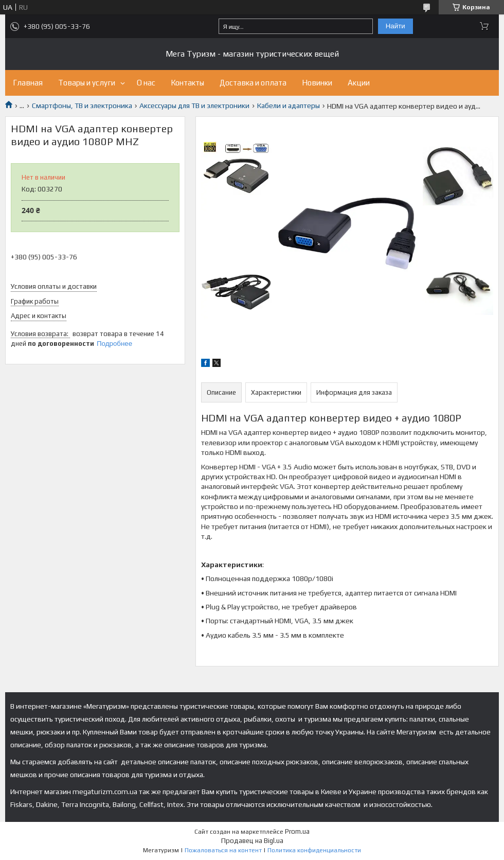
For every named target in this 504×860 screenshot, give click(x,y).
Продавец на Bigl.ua (252, 841)
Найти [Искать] (395, 26)
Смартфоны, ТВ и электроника (82, 106)
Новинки (317, 83)
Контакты (187, 83)
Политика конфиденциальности (314, 850)
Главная (28, 83)
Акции (359, 83)
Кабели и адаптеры (289, 106)
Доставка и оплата (253, 83)
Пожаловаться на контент (223, 850)
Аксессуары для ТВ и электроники (194, 106)
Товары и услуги (87, 83)
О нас (146, 83)
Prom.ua (297, 831)
